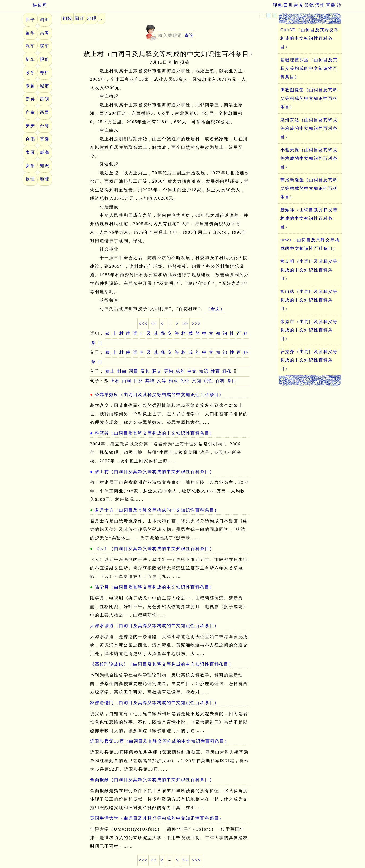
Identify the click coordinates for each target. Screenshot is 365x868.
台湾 (45, 126)
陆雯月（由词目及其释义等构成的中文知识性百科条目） (155, 587)
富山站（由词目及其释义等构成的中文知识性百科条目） (309, 300)
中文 (192, 371)
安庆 (30, 126)
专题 (30, 86)
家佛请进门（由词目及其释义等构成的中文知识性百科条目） (155, 703)
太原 (30, 152)
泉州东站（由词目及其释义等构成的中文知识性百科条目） (309, 128)
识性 (209, 381)
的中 (185, 381)
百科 (220, 381)
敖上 (110, 371)
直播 (331, 5)
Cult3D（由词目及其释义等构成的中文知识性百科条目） (310, 38)
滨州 (320, 5)
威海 (45, 152)
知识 (45, 166)
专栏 (45, 73)
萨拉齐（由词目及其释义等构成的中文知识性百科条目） (309, 360)
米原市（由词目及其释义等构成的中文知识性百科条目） (309, 330)
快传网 (35, 5)
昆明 (45, 99)
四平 (30, 20)
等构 (169, 371)
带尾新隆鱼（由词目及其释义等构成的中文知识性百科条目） (309, 188)
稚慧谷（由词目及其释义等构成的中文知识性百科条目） (155, 433)
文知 (197, 381)
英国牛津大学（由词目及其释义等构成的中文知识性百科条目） (157, 818)
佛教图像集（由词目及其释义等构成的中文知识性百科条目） (309, 98)
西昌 (45, 112)
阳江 (80, 18)
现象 (278, 5)
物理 (30, 179)
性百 (215, 371)
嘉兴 (30, 99)
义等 (162, 381)
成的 (180, 371)
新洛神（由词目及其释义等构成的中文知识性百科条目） (309, 218)
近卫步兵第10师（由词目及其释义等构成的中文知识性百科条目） (160, 741)
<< (154, 324)
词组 (45, 20)
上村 (115, 381)
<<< (143, 324)
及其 (145, 371)
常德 (309, 5)
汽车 (30, 46)
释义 (157, 371)
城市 (45, 86)
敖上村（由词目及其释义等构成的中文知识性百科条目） (155, 472)
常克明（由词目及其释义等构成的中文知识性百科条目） (309, 270)
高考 (45, 33)
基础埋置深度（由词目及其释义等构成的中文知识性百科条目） (309, 68)
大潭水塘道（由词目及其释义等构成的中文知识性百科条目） (155, 626)
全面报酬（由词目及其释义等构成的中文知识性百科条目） (152, 780)
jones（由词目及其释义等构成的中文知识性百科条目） (310, 244)
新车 (30, 59)
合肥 (30, 139)
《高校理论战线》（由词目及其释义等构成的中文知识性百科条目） (162, 664)
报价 (45, 59)
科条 (227, 371)
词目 (134, 371)
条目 (232, 381)
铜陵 (67, 18)
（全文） (215, 309)
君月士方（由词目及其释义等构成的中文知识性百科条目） (157, 510)
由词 (127, 381)
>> (185, 324)
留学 (30, 33)
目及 (138, 381)
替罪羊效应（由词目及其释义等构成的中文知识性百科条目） (159, 395)
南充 (299, 5)
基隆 (45, 139)
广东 (30, 112)
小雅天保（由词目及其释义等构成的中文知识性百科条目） (309, 158)
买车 (45, 46)
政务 (30, 73)
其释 (150, 381)
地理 (45, 179)
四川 (288, 5)
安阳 (30, 166)
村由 (122, 371)
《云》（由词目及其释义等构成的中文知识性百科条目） (155, 549)
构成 (173, 381)
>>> (196, 324)
